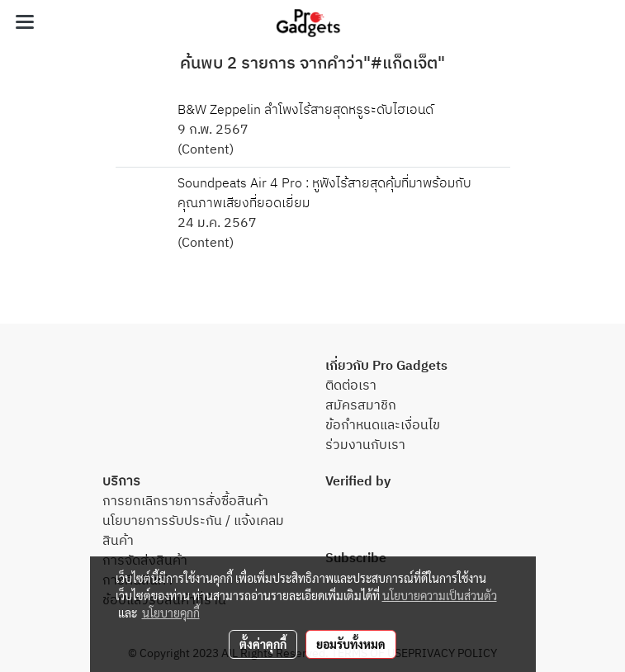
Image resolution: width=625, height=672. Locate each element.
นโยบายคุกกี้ (171, 613)
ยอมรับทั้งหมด (351, 644)
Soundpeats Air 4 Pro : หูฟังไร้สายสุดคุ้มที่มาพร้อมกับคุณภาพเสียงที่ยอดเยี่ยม (324, 194)
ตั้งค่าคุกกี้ (263, 644)
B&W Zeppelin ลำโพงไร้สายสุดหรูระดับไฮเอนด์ (305, 110)
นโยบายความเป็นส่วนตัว (440, 595)
